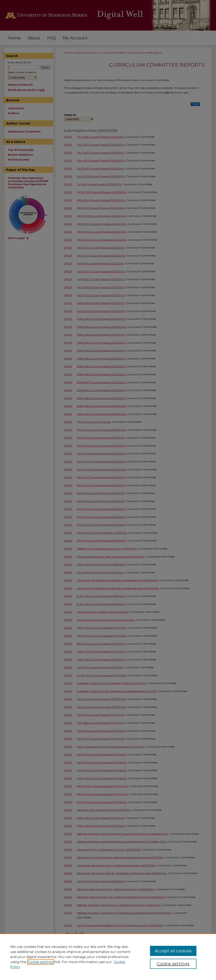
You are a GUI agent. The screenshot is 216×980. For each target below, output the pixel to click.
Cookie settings (41, 962)
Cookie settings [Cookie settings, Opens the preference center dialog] (173, 964)
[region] (108, 957)
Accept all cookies (173, 951)
